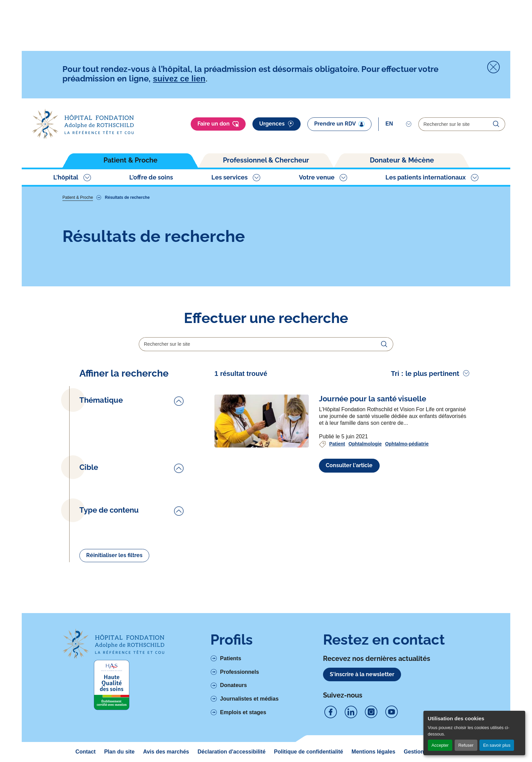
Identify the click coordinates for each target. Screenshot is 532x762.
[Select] (398, 124)
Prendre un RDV (339, 124)
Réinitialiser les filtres (114, 555)
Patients (231, 658)
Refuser (466, 745)
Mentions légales (373, 752)
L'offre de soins (151, 177)
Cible (89, 467)
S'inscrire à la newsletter (362, 674)
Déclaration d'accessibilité (231, 752)
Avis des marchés (166, 752)
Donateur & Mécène (402, 160)
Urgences (277, 124)
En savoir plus (497, 745)
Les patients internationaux (426, 177)
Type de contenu (109, 510)
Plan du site (119, 752)
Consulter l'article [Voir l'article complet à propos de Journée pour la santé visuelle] (349, 465)
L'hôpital (66, 177)
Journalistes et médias (250, 699)
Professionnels (240, 672)
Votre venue (317, 177)
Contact (85, 752)
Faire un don (218, 124)
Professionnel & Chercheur (266, 160)
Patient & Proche (130, 160)
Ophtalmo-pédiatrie (407, 444)
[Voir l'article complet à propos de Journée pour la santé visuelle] (262, 421)
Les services (230, 177)
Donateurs (234, 685)
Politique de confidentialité (309, 752)
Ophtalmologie (365, 444)
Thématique (101, 400)
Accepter (440, 745)
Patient (337, 444)
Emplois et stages (243, 712)
